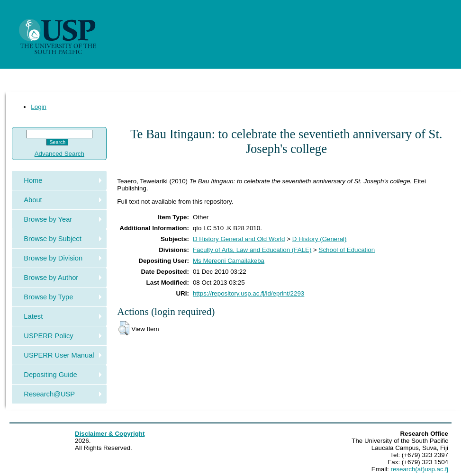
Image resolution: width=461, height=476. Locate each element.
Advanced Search (59, 154)
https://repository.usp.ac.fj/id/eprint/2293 (249, 293)
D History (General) (320, 239)
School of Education (347, 250)
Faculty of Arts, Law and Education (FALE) (252, 250)
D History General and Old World (239, 239)
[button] (124, 328)
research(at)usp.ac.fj (420, 469)
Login (39, 107)
